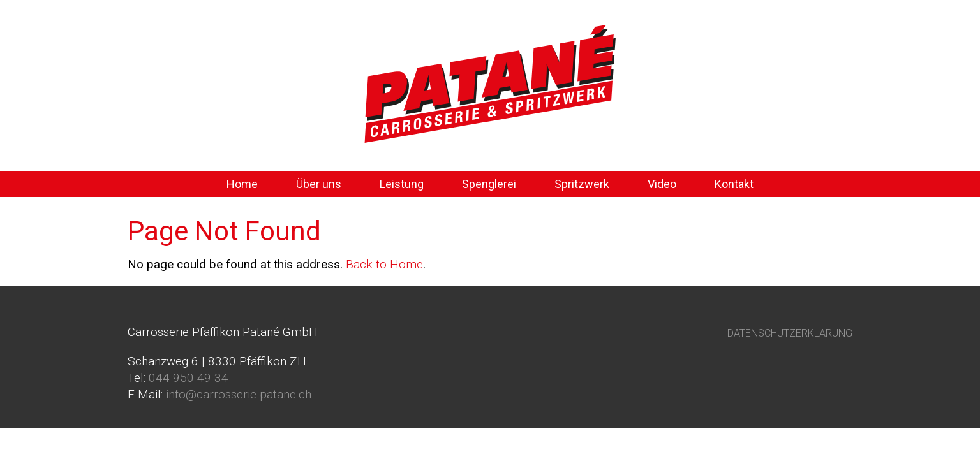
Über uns (319, 184)
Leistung (402, 184)
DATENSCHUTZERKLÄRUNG (790, 333)
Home (242, 184)
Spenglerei (489, 184)
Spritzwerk (582, 184)
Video (662, 184)
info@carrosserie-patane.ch (239, 394)
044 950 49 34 (189, 378)
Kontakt (734, 184)
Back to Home (384, 264)
